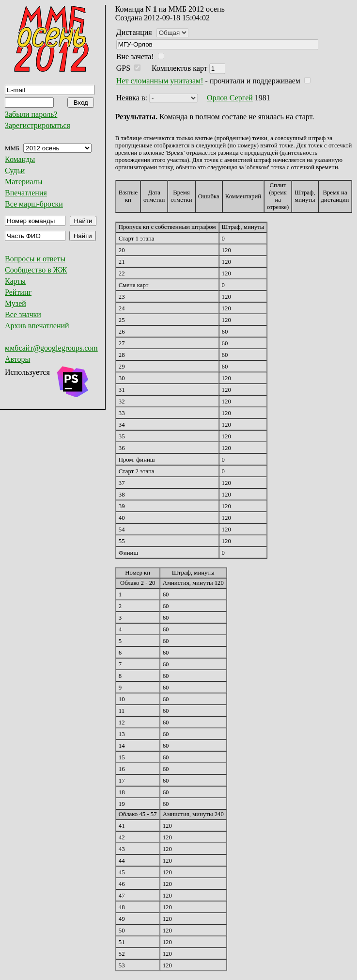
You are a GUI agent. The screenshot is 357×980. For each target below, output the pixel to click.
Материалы (24, 182)
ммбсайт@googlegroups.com (51, 348)
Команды (20, 159)
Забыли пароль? (31, 114)
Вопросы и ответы (35, 259)
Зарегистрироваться (38, 125)
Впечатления (26, 193)
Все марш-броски (34, 204)
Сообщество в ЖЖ (36, 270)
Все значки (23, 314)
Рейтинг (18, 292)
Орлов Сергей (230, 98)
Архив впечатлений (37, 326)
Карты (15, 281)
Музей (16, 303)
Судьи (15, 170)
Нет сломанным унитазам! (160, 81)
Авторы (17, 359)
